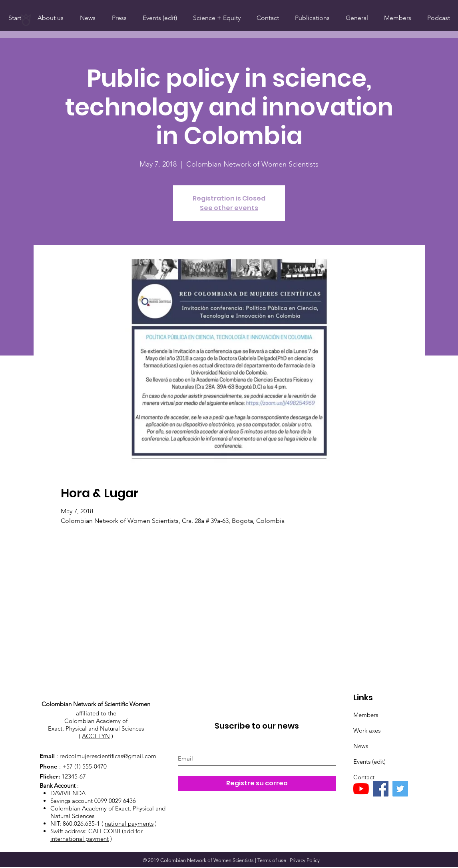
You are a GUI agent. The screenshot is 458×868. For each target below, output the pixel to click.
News (361, 746)
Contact (364, 777)
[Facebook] (381, 789)
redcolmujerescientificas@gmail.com (108, 756)
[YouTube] (361, 789)
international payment (80, 839)
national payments (129, 823)
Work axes (367, 730)
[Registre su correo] (257, 783)
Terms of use (272, 860)
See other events (229, 208)
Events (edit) (369, 762)
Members (366, 715)
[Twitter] (400, 789)
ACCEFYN (96, 736)
